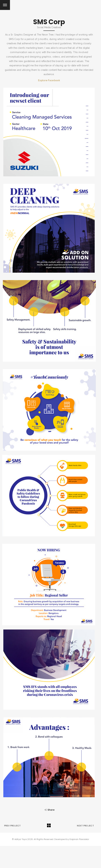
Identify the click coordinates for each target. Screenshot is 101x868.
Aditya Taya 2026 (24, 839)
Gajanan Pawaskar (79, 839)
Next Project (85, 826)
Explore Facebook (49, 80)
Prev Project (12, 826)
